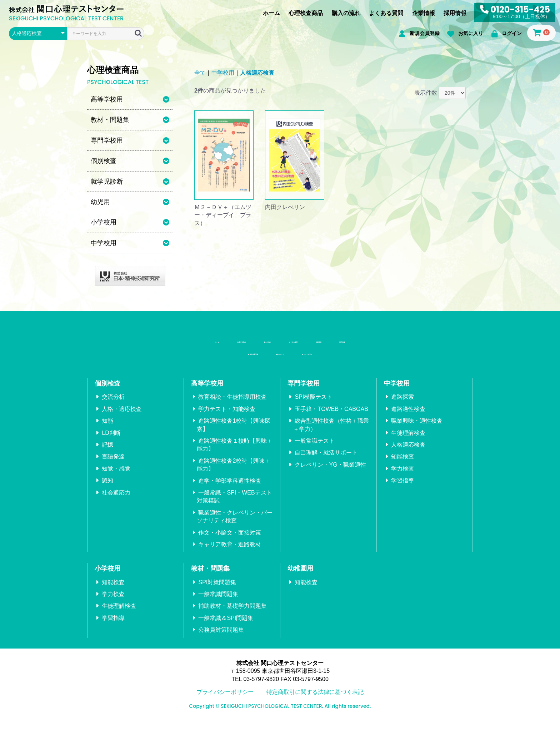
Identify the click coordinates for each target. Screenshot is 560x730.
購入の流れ (346, 13)
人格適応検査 (257, 73)
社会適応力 (116, 500)
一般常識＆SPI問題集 (226, 626)
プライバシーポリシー (225, 700)
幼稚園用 (300, 576)
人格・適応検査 (122, 417)
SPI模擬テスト (314, 405)
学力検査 (402, 476)
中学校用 (223, 73)
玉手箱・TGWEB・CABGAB (331, 417)
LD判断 (111, 440)
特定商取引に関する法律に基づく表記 (315, 700)
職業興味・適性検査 (417, 429)
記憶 (107, 453)
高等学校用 (207, 391)
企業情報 (424, 13)
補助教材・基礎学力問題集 (232, 614)
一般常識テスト (315, 449)
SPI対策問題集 (217, 590)
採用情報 (455, 13)
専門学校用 (304, 391)
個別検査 (107, 391)
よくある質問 (386, 13)
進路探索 (402, 405)
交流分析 (113, 405)
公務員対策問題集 (221, 638)
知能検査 (402, 464)
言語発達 (113, 464)
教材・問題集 (210, 576)
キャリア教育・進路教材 (230, 552)
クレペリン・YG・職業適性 (330, 473)
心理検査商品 (306, 13)
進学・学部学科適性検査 (230, 488)
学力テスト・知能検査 (227, 417)
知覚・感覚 (116, 476)
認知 (107, 488)
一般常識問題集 (218, 602)
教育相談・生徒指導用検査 (232, 405)
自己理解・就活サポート (326, 460)
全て (200, 73)
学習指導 (402, 488)
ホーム (271, 13)
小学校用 (107, 576)
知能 (107, 429)
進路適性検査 (408, 417)
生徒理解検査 (408, 440)
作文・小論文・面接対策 (230, 540)
